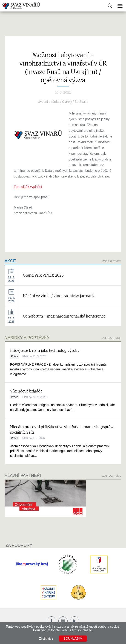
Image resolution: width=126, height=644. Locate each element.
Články (67, 102)
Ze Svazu (82, 102)
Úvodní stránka (49, 102)
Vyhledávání (110, 6)
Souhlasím (73, 638)
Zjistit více (46, 638)
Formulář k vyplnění (28, 187)
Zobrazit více (112, 261)
